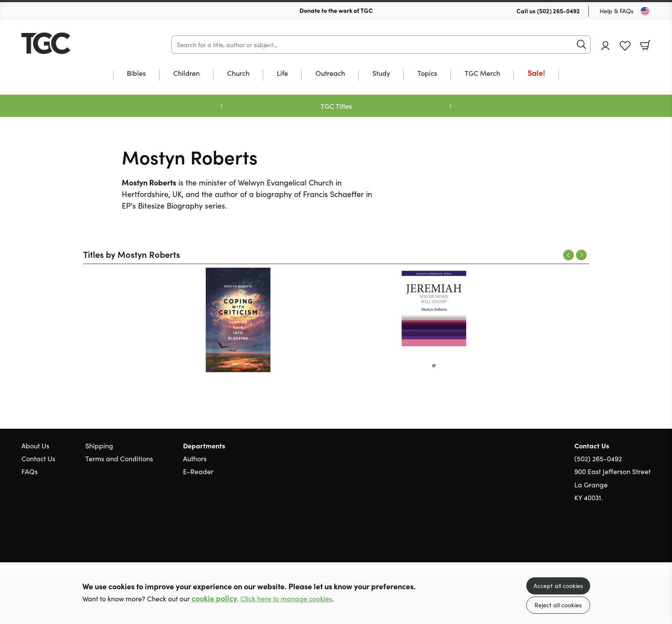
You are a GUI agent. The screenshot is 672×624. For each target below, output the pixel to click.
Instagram (646, 538)
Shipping (99, 445)
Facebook (631, 539)
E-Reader (198, 471)
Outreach (330, 73)
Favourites (625, 46)
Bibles (136, 73)
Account (606, 46)
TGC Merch (482, 73)
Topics (427, 73)
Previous (568, 255)
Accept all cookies (558, 585)
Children (186, 73)
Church (238, 73)
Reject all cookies (558, 605)
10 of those (75, 43)
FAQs (30, 471)
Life (282, 73)
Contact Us (38, 458)
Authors (195, 458)
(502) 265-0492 (558, 11)
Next (581, 255)
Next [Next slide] (450, 106)
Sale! (536, 73)
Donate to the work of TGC (336, 10)
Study (381, 73)
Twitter (615, 538)
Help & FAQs (616, 11)
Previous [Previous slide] (222, 106)
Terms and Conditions (119, 458)
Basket (645, 45)
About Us (35, 445)
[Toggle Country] (645, 11)
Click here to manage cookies (286, 599)
